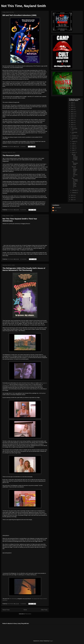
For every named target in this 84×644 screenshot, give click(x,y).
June (73, 146)
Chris (55, 210)
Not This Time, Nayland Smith (24, 6)
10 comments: (24, 259)
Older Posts (44, 610)
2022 (72, 109)
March (74, 152)
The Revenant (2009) (11, 155)
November (75, 132)
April (73, 150)
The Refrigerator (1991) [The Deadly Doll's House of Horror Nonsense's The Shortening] (24, 269)
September (75, 138)
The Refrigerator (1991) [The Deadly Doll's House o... (75, 183)
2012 (72, 197)
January (74, 193)
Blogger (51, 641)
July (73, 144)
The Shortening (13, 599)
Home (25, 610)
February (74, 190)
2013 (72, 195)
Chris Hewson (57, 208)
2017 (72, 120)
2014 (72, 127)
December (75, 129)
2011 (72, 200)
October (74, 136)
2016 (72, 123)
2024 (72, 105)
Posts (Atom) (28, 614)
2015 (72, 125)
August (74, 141)
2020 (72, 114)
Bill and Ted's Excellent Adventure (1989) (19, 15)
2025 (72, 103)
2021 (72, 112)
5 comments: (23, 210)
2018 (72, 118)
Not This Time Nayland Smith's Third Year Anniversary (75, 171)
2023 (72, 107)
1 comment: (23, 146)
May (73, 148)
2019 (72, 116)
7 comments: (23, 604)
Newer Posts (6, 610)
